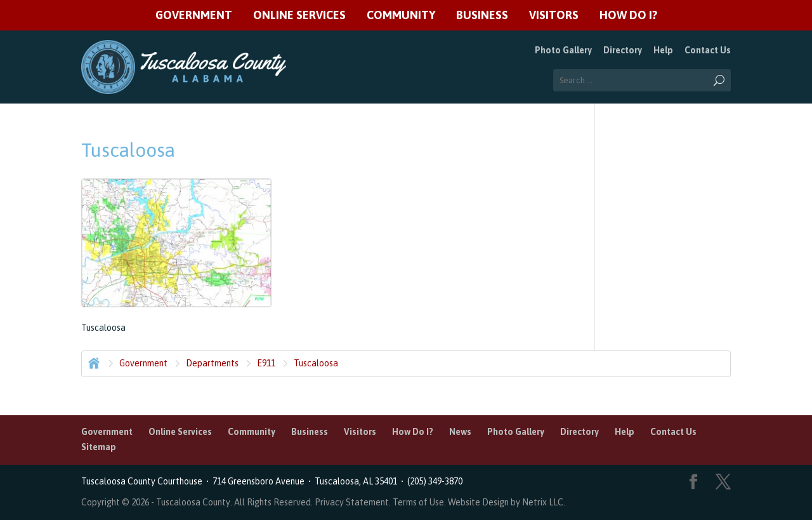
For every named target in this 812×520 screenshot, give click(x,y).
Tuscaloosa (316, 363)
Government (194, 16)
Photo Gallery (563, 50)
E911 (266, 363)
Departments (212, 363)
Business (482, 16)
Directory (623, 50)
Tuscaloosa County (193, 502)
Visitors (554, 16)
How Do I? (628, 16)
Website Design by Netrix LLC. (507, 502)
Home (93, 362)
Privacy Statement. (353, 502)
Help (663, 50)
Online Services (299, 16)
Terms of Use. (420, 502)
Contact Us (708, 50)
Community (401, 16)
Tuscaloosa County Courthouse (144, 481)
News (460, 432)
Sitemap (99, 447)
